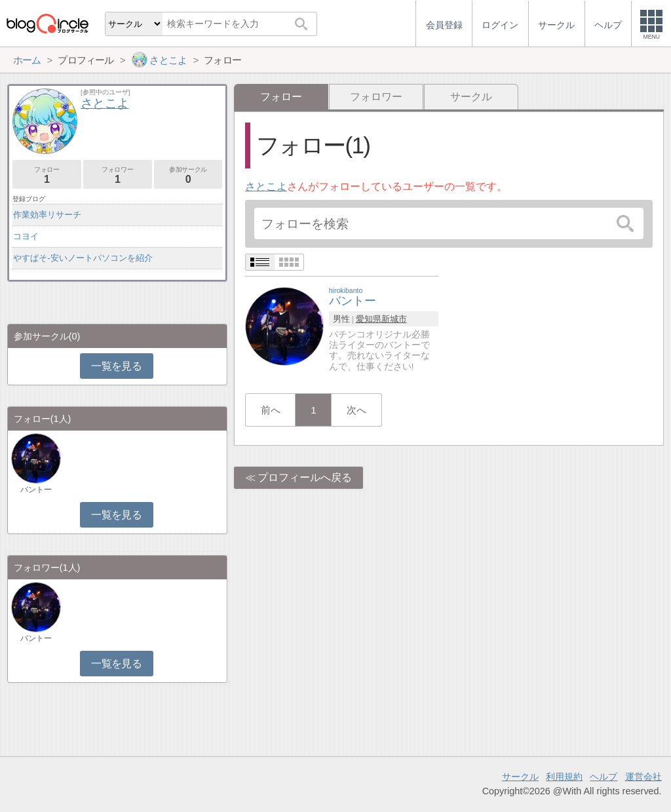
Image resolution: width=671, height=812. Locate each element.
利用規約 (564, 777)
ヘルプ (604, 777)
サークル (471, 97)
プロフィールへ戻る (305, 477)
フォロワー (376, 97)
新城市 (394, 319)
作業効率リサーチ (47, 215)
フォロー (47, 175)
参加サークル (188, 175)
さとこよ (266, 186)
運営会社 (643, 777)
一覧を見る (116, 366)
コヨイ (26, 236)
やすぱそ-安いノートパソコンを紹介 (83, 258)
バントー (36, 490)
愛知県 (369, 319)
